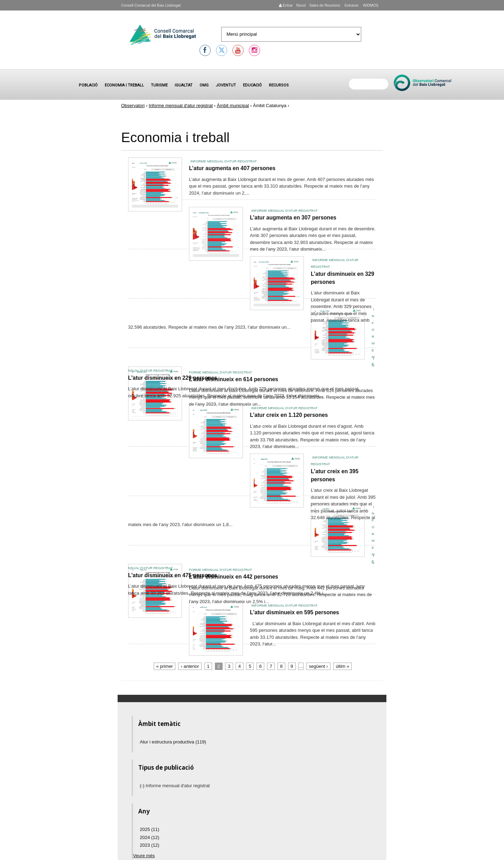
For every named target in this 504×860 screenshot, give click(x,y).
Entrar (286, 5)
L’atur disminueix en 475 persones (173, 575)
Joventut (226, 85)
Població (88, 85)
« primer (164, 666)
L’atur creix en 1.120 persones (289, 415)
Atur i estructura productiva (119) (173, 742)
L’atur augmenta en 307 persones (293, 218)
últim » (342, 666)
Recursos (279, 85)
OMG (204, 85)
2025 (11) (150, 829)
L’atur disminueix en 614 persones (234, 379)
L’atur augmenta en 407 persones (232, 168)
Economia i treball (124, 85)
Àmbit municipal (233, 106)
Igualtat (184, 85)
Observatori (133, 106)
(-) (143, 786)
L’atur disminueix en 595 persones (295, 612)
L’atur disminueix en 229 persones (173, 378)
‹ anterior (190, 666)
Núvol (301, 5)
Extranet (351, 5)
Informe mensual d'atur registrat (181, 106)
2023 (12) (150, 845)
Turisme (159, 85)
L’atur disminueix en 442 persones (234, 577)
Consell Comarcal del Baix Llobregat (151, 5)
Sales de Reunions (324, 5)
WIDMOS (370, 5)
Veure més (144, 856)
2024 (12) (150, 837)
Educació (252, 85)
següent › (318, 666)
